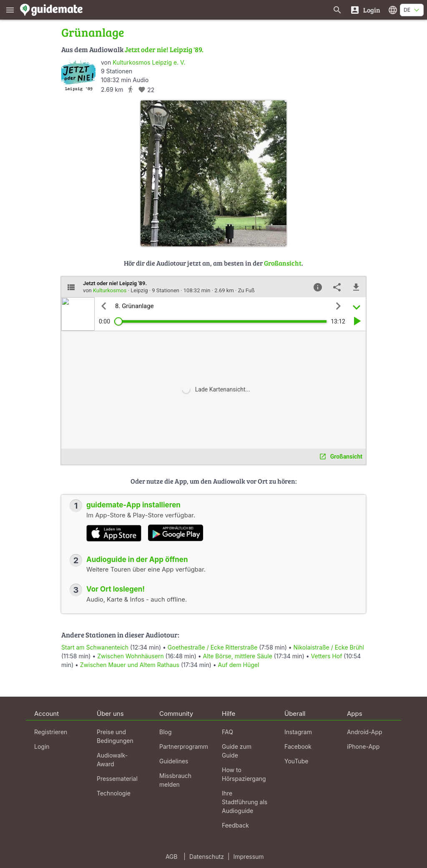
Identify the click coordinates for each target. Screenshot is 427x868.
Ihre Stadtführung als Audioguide (245, 802)
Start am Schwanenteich (95, 647)
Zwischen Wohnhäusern (130, 656)
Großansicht (283, 263)
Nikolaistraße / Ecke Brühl (329, 647)
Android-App (365, 732)
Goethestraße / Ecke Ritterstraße (212, 647)
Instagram (298, 732)
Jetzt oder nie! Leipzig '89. (164, 49)
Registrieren (51, 732)
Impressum (249, 857)
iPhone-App (363, 746)
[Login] (365, 10)
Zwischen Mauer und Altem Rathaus (130, 665)
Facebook (298, 746)
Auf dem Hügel (239, 665)
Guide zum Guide (237, 751)
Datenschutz (207, 857)
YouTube (296, 761)
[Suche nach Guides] (337, 10)
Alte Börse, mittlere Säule (238, 656)
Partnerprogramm (184, 746)
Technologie (114, 793)
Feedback (235, 825)
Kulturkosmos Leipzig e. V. (149, 62)
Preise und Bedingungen (115, 736)
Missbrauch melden (175, 780)
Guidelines (174, 761)
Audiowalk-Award (112, 760)
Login (42, 746)
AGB (172, 857)
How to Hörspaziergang (244, 774)
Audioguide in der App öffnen (137, 559)
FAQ (227, 732)
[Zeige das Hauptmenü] (10, 10)
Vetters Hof (327, 656)
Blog (166, 732)
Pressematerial (117, 779)
